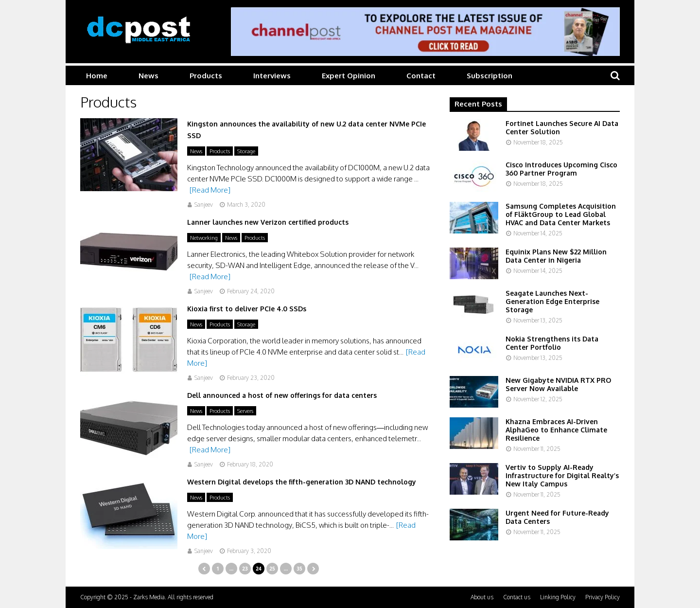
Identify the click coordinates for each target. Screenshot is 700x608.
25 (272, 569)
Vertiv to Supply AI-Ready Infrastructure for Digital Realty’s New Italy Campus (562, 475)
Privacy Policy (603, 597)
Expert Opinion (349, 76)
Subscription (490, 76)
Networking (204, 238)
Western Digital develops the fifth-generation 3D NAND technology (302, 482)
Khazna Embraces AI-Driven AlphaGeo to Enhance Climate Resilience (556, 430)
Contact (421, 76)
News (149, 76)
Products (206, 76)
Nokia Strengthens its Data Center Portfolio (552, 343)
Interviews (272, 76)
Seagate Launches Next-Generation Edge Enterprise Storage (552, 301)
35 (299, 569)
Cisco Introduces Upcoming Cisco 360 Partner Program (561, 169)
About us (482, 597)
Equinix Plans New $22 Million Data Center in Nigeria (556, 256)
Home (97, 76)
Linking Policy (558, 597)
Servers (245, 411)
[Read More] (210, 190)
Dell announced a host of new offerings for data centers (282, 395)
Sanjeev (204, 205)
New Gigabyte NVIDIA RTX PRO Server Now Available (558, 384)
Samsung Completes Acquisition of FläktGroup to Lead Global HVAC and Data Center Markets (561, 214)
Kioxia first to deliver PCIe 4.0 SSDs (247, 309)
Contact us (517, 597)
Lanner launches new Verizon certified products (268, 222)
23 (245, 569)
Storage (246, 151)
